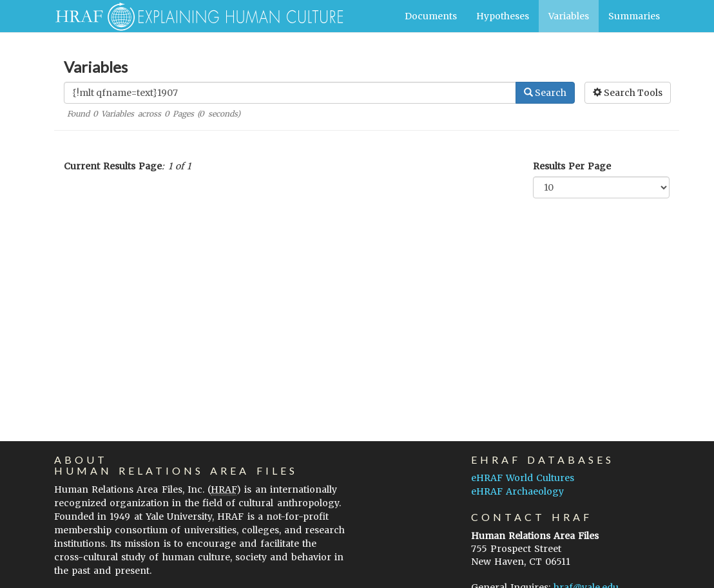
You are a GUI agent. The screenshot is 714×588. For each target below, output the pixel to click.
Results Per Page (572, 166)
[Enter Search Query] (290, 93)
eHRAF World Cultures (523, 478)
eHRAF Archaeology (517, 491)
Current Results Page (113, 166)
